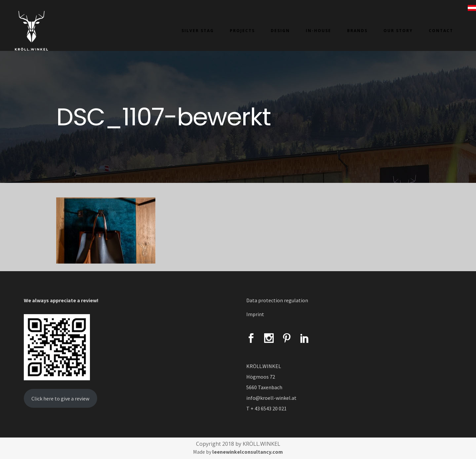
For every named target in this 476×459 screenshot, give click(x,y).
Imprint (255, 314)
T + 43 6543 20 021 (266, 408)
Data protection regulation (277, 300)
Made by (238, 452)
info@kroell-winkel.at (271, 398)
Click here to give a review (60, 398)
